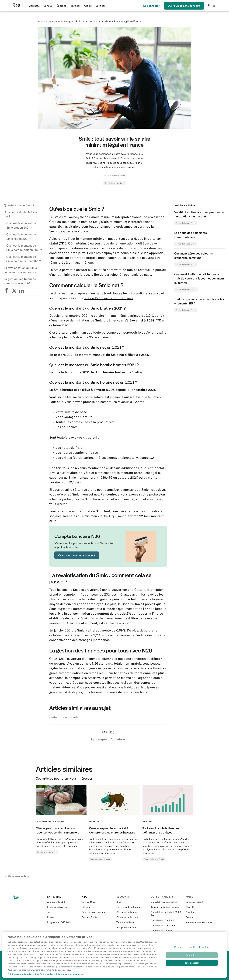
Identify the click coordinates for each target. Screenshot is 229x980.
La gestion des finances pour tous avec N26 (20, 281)
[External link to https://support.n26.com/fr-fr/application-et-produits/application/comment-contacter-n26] (97, 902)
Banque (48, 6)
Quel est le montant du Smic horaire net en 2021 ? (23, 259)
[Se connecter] (151, 6)
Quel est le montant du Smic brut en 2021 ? (21, 225)
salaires (54, 717)
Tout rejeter (192, 959)
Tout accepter (192, 967)
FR (211, 6)
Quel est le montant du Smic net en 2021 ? (21, 237)
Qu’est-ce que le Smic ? (19, 205)
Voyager (101, 6)
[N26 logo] (19, 898)
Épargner (62, 6)
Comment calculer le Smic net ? (21, 214)
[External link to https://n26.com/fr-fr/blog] (132, 902)
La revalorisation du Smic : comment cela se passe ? (21, 270)
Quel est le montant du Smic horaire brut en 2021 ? (24, 248)
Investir (76, 6)
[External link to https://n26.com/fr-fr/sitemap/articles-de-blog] (97, 907)
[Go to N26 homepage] (16, 6)
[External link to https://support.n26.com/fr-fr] (97, 917)
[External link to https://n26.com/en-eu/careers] (63, 912)
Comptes (34, 6)
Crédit (88, 6)
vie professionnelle (70, 717)
